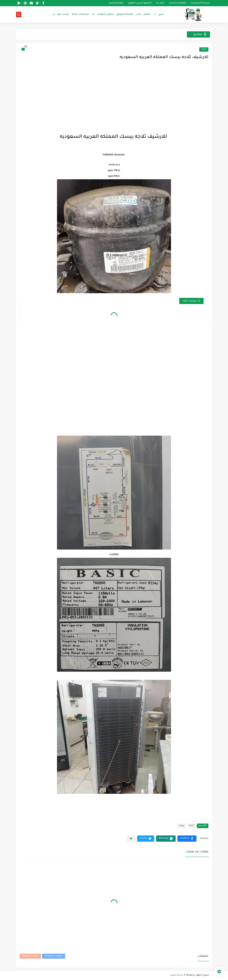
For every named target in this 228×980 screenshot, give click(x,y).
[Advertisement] (114, 103)
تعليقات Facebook (54, 956)
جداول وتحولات (105, 14)
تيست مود (63, 14)
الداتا (204, 49)
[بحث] (19, 15)
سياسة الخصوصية (200, 3)
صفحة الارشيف (116, 3)
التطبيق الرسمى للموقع (140, 3)
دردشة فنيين (177, 975)
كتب (138, 14)
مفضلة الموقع (125, 14)
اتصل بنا (160, 3)
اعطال (147, 14)
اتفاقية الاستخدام (178, 3)
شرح (161, 14)
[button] (187, 839)
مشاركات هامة (80, 14)
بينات (182, 826)
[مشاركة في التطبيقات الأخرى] (131, 839)
